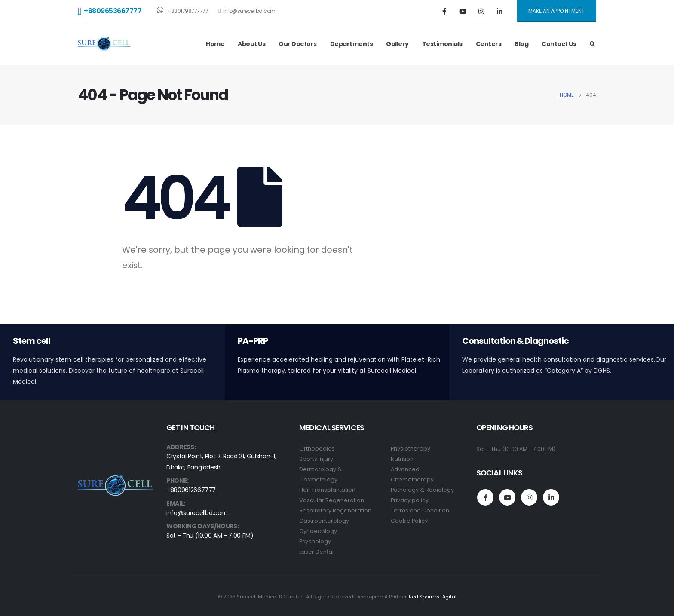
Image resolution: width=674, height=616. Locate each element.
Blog (521, 44)
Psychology (315, 541)
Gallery (397, 44)
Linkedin (551, 497)
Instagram (529, 497)
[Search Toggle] (592, 44)
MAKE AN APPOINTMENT (556, 11)
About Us (251, 44)
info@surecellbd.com (247, 11)
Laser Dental (316, 552)
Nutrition (402, 459)
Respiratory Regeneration (335, 510)
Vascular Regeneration (332, 500)
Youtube (507, 497)
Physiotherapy (411, 449)
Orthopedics (317, 449)
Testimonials (442, 44)
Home (215, 44)
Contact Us (559, 44)
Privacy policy (410, 500)
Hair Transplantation (327, 490)
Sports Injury (316, 459)
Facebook (485, 497)
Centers (489, 44)
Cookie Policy (409, 521)
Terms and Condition (420, 510)
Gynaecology (318, 531)
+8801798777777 (182, 10)
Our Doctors (298, 44)
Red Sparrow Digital (433, 597)
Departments (352, 44)
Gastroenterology (324, 521)
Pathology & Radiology (422, 490)
